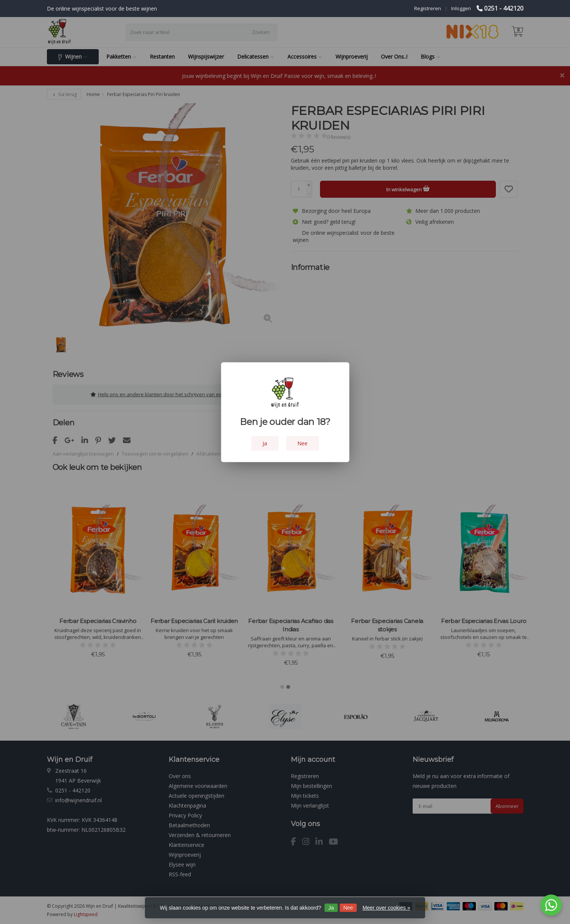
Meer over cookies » (386, 908)
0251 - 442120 (504, 8)
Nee (348, 908)
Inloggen (461, 8)
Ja (331, 908)
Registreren (428, 8)
